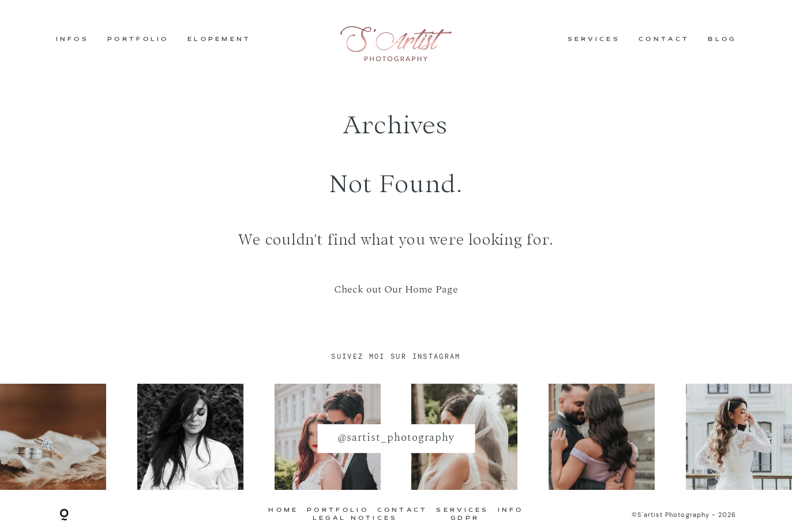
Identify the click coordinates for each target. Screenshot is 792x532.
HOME (283, 511)
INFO (511, 511)
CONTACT (664, 40)
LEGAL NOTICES (355, 519)
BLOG (722, 40)
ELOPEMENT (219, 40)
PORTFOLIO (138, 40)
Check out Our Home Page (396, 289)
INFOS (72, 40)
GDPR (465, 519)
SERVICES (594, 40)
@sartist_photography (396, 438)
